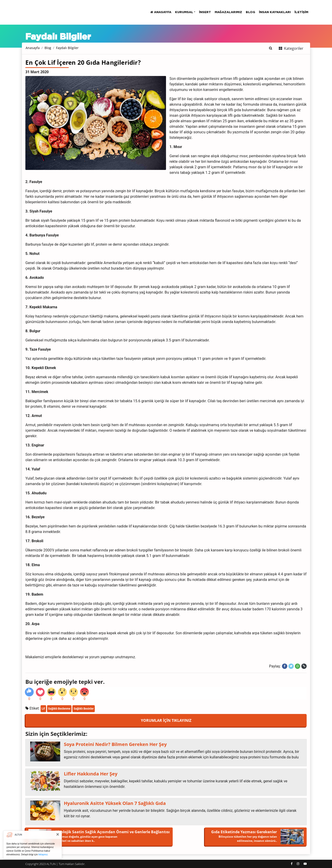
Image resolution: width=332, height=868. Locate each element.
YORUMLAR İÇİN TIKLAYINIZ (166, 720)
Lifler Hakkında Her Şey (91, 774)
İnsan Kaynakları (275, 12)
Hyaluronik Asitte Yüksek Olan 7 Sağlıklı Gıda (115, 803)
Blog (48, 48)
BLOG (250, 12)
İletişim (301, 12)
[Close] (58, 834)
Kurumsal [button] (184, 12)
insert (205, 12)
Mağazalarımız (228, 12)
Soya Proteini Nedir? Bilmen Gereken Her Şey (115, 744)
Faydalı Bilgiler (67, 48)
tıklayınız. (43, 855)
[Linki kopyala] (304, 666)
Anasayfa (161, 12)
